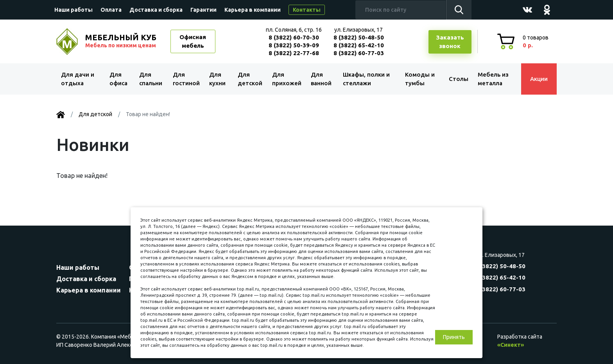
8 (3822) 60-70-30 (294, 37)
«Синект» (511, 345)
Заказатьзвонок (450, 42)
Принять (454, 337)
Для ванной (321, 79)
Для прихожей (287, 79)
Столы (459, 79)
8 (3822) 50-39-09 (294, 45)
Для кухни (217, 79)
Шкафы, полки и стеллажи (366, 79)
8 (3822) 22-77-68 (294, 53)
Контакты (307, 10)
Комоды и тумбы (420, 79)
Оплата (111, 10)
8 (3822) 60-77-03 (359, 53)
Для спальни (151, 79)
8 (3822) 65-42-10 (359, 45)
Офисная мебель (193, 41)
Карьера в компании (253, 10)
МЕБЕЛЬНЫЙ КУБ (122, 41)
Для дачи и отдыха (78, 79)
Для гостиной (186, 79)
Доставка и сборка (156, 10)
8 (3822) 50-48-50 (359, 37)
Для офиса (118, 79)
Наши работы (73, 10)
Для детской (250, 79)
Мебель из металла (493, 79)
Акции (539, 79)
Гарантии (203, 10)
